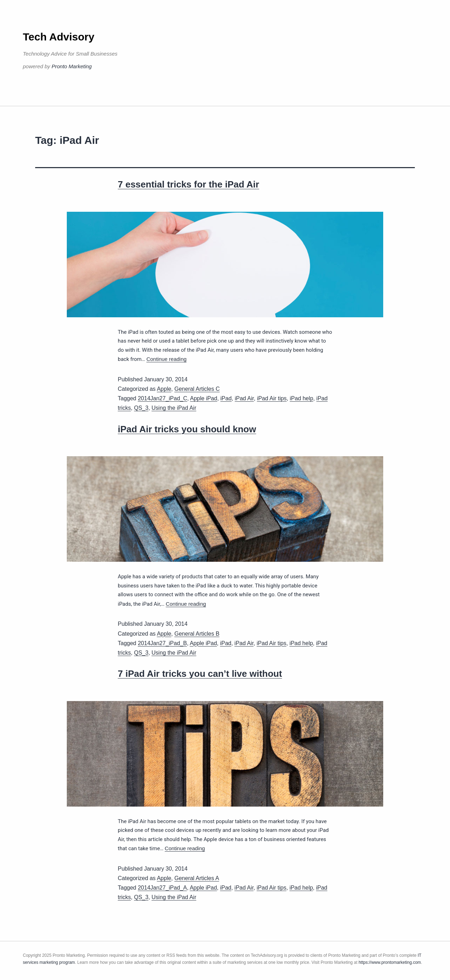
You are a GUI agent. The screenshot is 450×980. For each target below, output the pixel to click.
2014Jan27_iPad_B (162, 643)
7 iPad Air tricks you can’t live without (200, 674)
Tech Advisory (59, 37)
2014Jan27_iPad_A (162, 888)
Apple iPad (204, 398)
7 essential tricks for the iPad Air (188, 184)
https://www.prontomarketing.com (390, 962)
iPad (226, 398)
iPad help (301, 398)
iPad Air (244, 398)
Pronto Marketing (72, 66)
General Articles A (197, 878)
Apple (164, 389)
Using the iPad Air (174, 408)
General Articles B (197, 634)
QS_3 (141, 408)
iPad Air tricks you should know (187, 429)
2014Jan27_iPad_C (163, 398)
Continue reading (166, 359)
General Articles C (197, 389)
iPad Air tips (272, 398)
